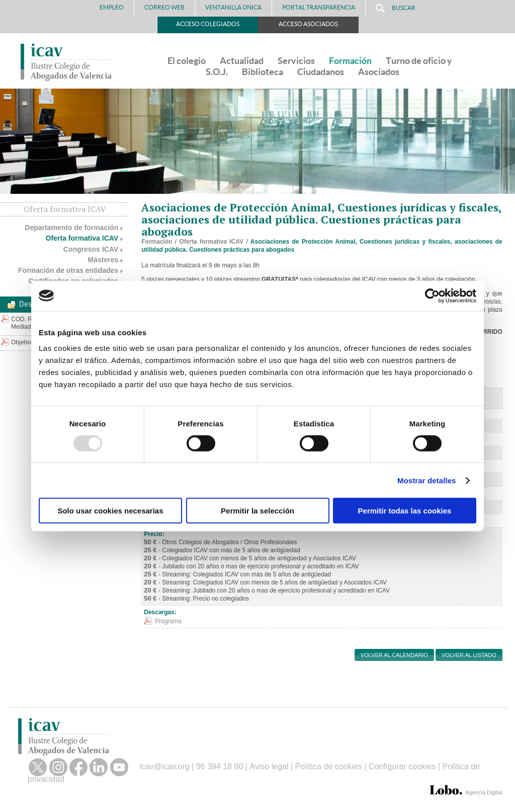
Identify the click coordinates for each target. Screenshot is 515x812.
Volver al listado (469, 655)
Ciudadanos (321, 72)
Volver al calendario (394, 655)
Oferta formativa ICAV (82, 238)
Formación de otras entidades (68, 270)
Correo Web (164, 7)
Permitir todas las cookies (405, 511)
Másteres (103, 260)
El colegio (187, 61)
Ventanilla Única (233, 7)
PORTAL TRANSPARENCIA (319, 7)
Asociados (379, 72)
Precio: (154, 534)
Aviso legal (269, 766)
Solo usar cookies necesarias (110, 511)
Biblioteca (263, 72)
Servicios (296, 61)
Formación (350, 61)
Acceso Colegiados (208, 24)
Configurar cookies (402, 766)
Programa (168, 621)
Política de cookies (329, 766)
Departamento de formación (71, 228)
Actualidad (242, 61)
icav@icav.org (164, 766)
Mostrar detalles (427, 480)
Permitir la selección (257, 511)
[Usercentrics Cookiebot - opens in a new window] (432, 296)
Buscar (396, 8)
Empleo (112, 7)
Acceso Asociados (308, 24)
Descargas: (160, 612)
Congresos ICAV (91, 249)
